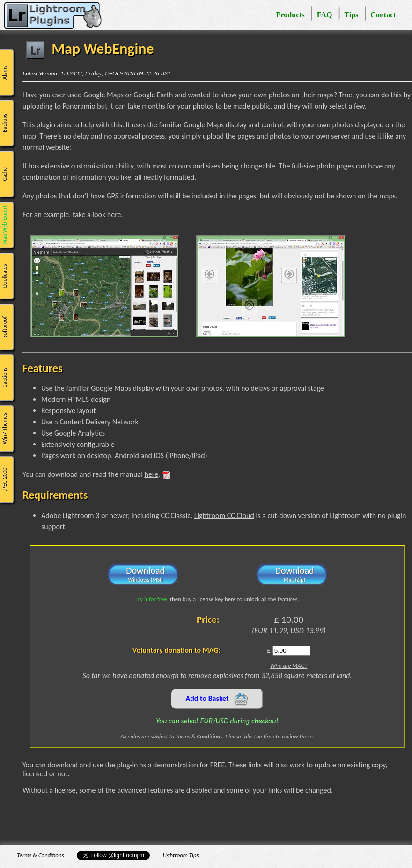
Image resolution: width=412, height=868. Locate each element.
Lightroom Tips (181, 855)
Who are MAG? (289, 666)
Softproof (5, 327)
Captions (5, 378)
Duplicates (5, 276)
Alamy (5, 72)
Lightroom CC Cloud (224, 515)
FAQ (325, 15)
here (114, 215)
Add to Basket (217, 699)
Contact (383, 15)
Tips (351, 15)
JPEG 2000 (5, 479)
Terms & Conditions (199, 736)
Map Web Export (5, 225)
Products (291, 15)
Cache (5, 174)
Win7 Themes (5, 428)
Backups (5, 123)
